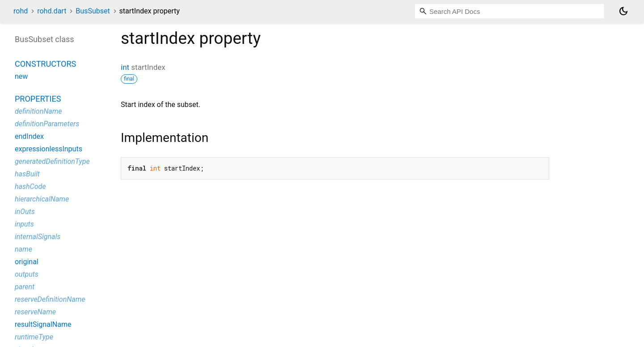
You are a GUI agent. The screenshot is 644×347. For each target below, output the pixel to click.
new (21, 76)
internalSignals (38, 237)
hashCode (30, 186)
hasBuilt (27, 174)
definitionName (38, 111)
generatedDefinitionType (52, 161)
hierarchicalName (42, 199)
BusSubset (93, 11)
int (125, 67)
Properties (38, 99)
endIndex (29, 136)
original (27, 262)
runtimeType (34, 337)
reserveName (35, 312)
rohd (21, 11)
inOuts (25, 212)
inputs (24, 224)
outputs (27, 274)
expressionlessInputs (49, 149)
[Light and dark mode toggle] (623, 11)
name (23, 249)
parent (25, 287)
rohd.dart (52, 11)
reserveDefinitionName (50, 299)
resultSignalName (43, 324)
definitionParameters (47, 124)
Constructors (45, 64)
